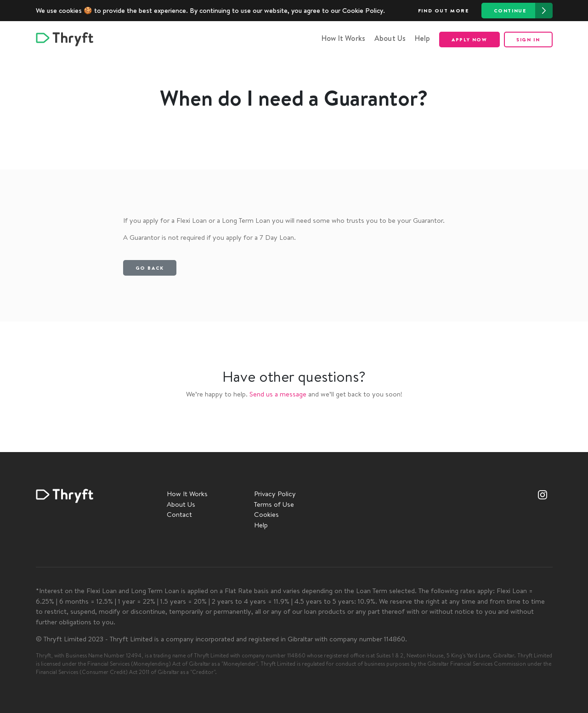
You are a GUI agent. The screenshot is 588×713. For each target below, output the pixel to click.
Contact (179, 514)
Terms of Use (274, 504)
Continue (523, 11)
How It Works (343, 38)
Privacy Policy (275, 494)
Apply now (469, 40)
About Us (390, 38)
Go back (150, 268)
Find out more (444, 11)
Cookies (266, 514)
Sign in (528, 40)
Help (423, 38)
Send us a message (278, 394)
